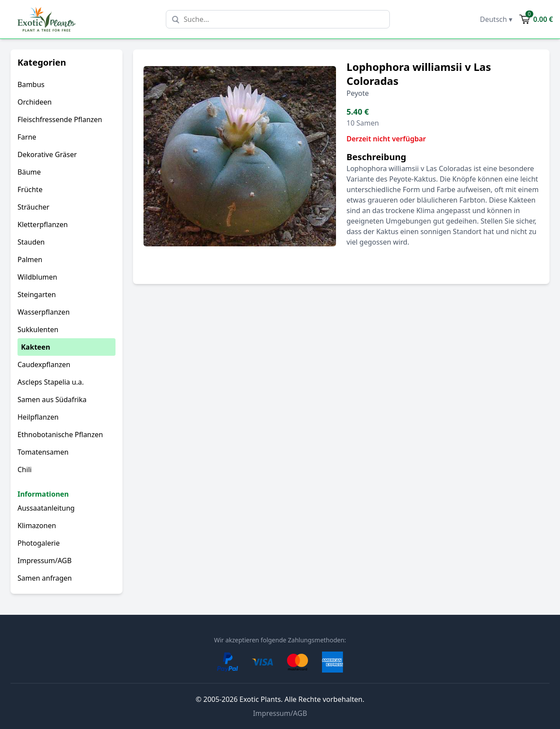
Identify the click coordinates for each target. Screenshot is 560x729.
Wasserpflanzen (44, 312)
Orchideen (35, 102)
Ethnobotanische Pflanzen (60, 435)
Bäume (29, 172)
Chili (24, 470)
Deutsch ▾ (496, 19)
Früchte (30, 189)
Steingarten (37, 294)
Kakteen (36, 347)
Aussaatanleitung (46, 508)
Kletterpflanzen (43, 224)
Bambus (31, 84)
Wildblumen (37, 277)
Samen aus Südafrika (52, 400)
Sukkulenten (38, 329)
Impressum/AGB (45, 561)
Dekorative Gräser (47, 154)
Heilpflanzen (38, 417)
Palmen (30, 259)
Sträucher (33, 207)
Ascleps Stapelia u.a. (51, 382)
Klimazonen (37, 526)
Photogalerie (38, 543)
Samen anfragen (45, 578)
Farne (27, 137)
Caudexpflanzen (44, 364)
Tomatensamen (43, 452)
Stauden (31, 242)
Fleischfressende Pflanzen (60, 119)
